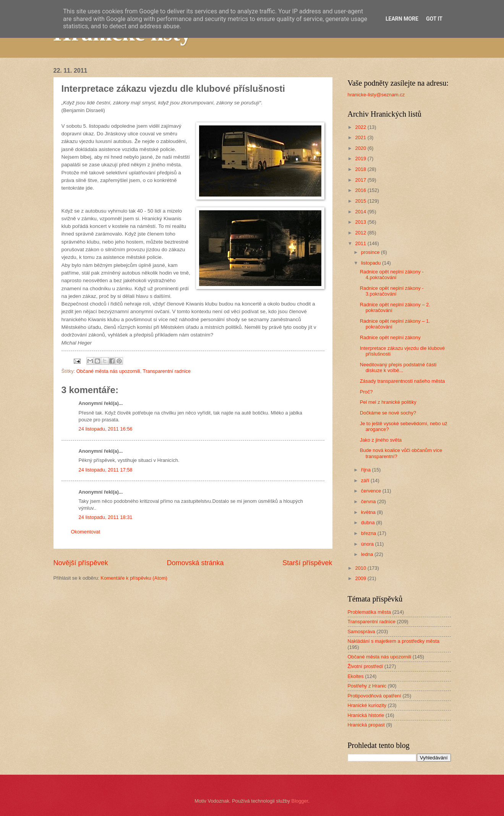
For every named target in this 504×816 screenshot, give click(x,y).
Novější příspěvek (81, 563)
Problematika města (369, 612)
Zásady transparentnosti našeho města (403, 381)
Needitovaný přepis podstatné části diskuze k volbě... (398, 367)
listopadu (372, 263)
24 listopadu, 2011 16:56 (106, 429)
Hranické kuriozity (367, 705)
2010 (361, 568)
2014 (361, 212)
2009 (361, 578)
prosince (371, 252)
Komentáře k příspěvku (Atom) (134, 578)
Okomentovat (86, 532)
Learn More (402, 19)
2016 (361, 190)
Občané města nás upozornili (108, 371)
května (369, 512)
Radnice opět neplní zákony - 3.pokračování (392, 291)
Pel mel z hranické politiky (388, 402)
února (368, 544)
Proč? (366, 392)
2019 (361, 158)
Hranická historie (366, 715)
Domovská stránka (195, 563)
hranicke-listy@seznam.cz (376, 95)
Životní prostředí (365, 666)
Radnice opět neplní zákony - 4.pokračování (392, 275)
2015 (361, 201)
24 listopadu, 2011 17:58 (106, 470)
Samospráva (361, 632)
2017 (361, 180)
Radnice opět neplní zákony (390, 337)
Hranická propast (366, 725)
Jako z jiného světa (381, 440)
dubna (369, 523)
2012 (361, 233)
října (367, 470)
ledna (368, 554)
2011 (361, 243)
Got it (434, 19)
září (366, 480)
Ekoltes (356, 676)
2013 (361, 222)
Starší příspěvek (307, 563)
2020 (361, 148)
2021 (361, 137)
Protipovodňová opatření (374, 696)
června (369, 501)
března (369, 533)
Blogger (300, 801)
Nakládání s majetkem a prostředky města (394, 641)
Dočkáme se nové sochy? (388, 413)
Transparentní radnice (167, 371)
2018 (361, 169)
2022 (361, 127)
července (372, 491)
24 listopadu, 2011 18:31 (106, 517)
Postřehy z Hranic (367, 686)
